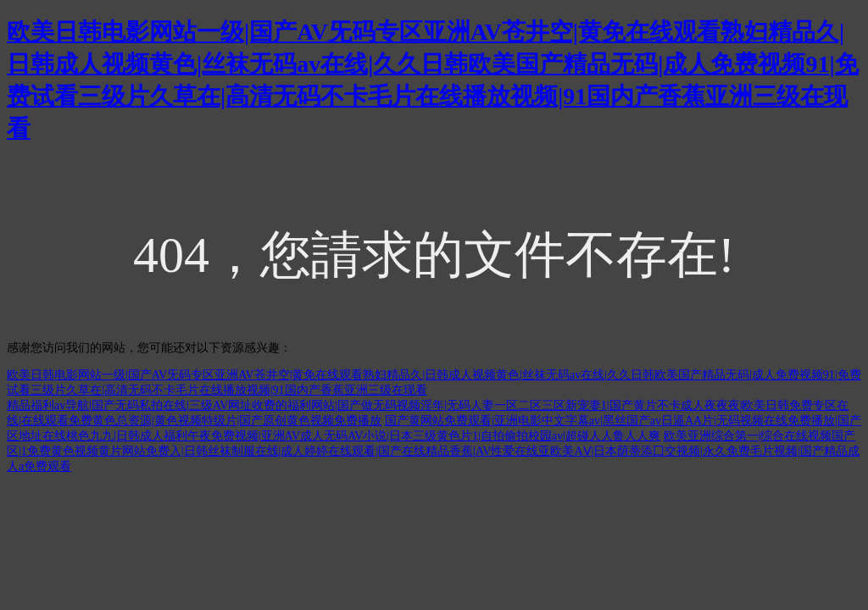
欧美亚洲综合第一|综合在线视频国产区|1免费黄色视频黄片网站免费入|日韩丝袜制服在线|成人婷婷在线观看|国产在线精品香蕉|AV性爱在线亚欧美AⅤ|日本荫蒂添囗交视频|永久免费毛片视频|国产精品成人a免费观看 (433, 451)
